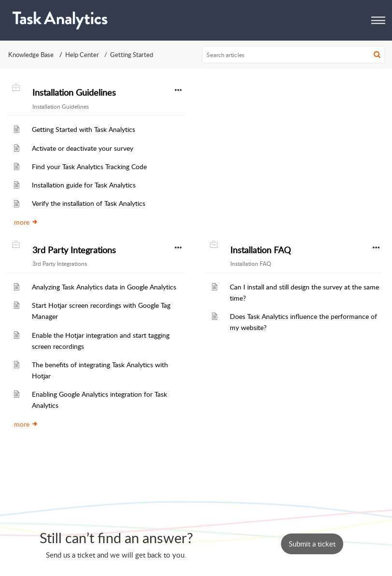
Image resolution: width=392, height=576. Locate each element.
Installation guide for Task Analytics (84, 185)
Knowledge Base (31, 55)
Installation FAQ (260, 250)
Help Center (82, 55)
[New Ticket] (312, 544)
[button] (378, 20)
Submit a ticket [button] (312, 544)
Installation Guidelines (74, 92)
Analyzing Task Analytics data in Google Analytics (104, 287)
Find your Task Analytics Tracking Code (89, 166)
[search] (294, 55)
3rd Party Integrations (74, 250)
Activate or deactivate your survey (83, 148)
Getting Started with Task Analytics (84, 129)
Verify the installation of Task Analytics (89, 203)
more (26, 222)
